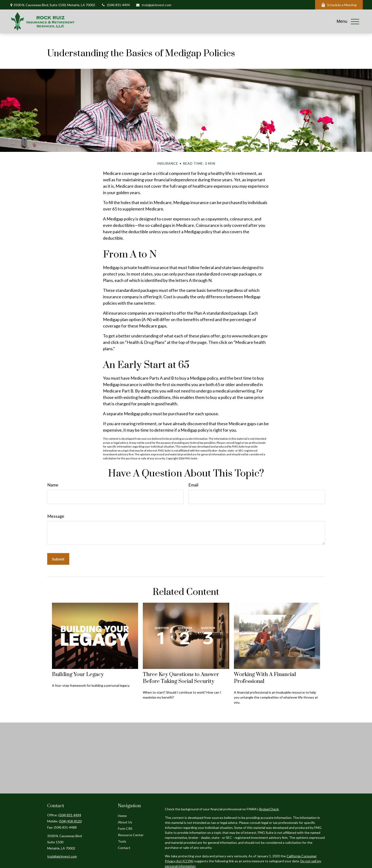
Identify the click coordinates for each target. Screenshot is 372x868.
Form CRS (125, 828)
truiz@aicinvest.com (153, 5)
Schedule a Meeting (339, 5)
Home (122, 816)
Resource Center (131, 835)
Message (56, 516)
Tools (122, 841)
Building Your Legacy (78, 674)
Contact (124, 848)
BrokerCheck (269, 809)
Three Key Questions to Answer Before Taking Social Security (181, 678)
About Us (125, 822)
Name (53, 485)
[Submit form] (58, 559)
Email (193, 485)
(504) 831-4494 (115, 5)
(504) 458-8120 (70, 821)
